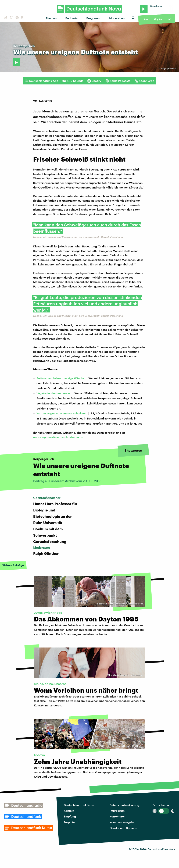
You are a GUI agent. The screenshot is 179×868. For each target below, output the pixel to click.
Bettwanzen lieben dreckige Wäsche (60, 378)
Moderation (117, 18)
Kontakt (69, 811)
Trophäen (70, 822)
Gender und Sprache (123, 828)
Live (145, 19)
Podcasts (71, 18)
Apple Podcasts (118, 81)
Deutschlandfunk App (42, 81)
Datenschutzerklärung (124, 805)
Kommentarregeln (122, 822)
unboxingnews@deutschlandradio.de (58, 437)
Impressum (117, 811)
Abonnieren (144, 81)
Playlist (158, 19)
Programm (93, 18)
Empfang (70, 816)
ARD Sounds (73, 81)
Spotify (94, 81)
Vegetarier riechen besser (53, 393)
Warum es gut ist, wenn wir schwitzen (62, 413)
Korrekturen (118, 816)
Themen (51, 18)
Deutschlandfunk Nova (79, 805)
